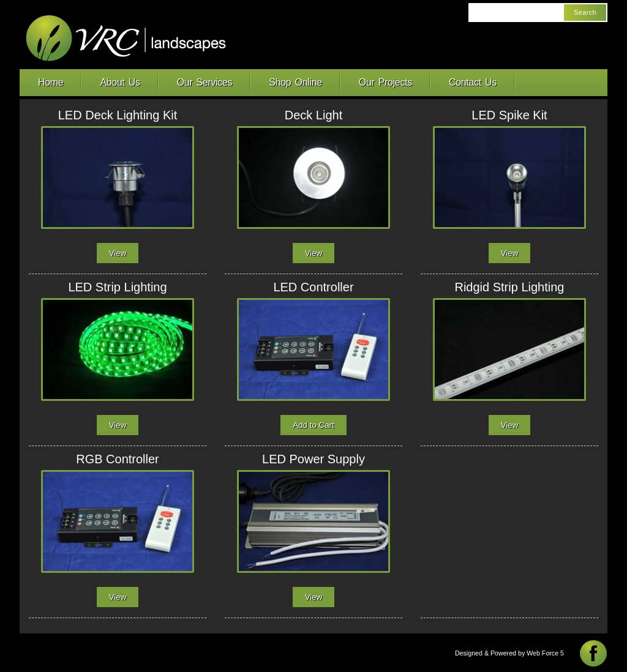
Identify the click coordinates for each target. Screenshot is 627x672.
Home (51, 82)
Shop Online (295, 82)
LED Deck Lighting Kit (118, 115)
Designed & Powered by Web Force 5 (509, 653)
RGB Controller (118, 459)
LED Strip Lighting (117, 287)
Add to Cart (313, 425)
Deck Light (314, 115)
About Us (120, 82)
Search (585, 12)
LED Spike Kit (509, 115)
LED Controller (313, 287)
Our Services (205, 82)
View (118, 253)
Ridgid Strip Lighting (509, 287)
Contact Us (473, 82)
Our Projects (385, 82)
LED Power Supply (313, 459)
